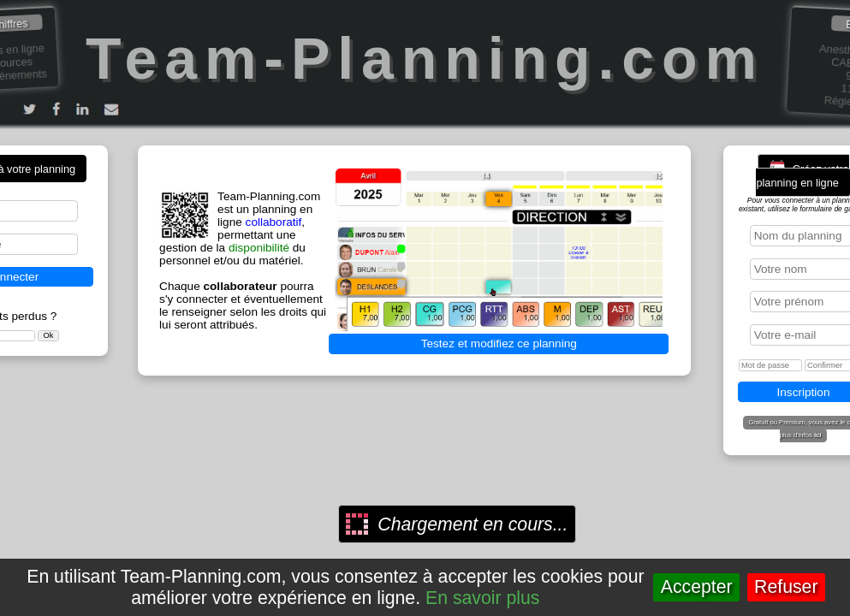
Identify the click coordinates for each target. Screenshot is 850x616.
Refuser (786, 587)
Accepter (697, 587)
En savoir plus (482, 598)
